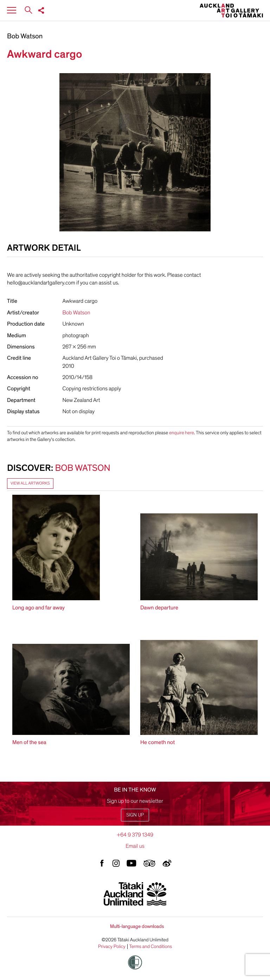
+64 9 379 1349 (135, 835)
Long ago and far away (38, 608)
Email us (135, 846)
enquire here (182, 433)
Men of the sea (29, 742)
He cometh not (157, 742)
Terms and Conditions (151, 947)
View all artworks (30, 483)
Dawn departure (159, 608)
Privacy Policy (112, 947)
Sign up (135, 815)
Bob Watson (25, 37)
